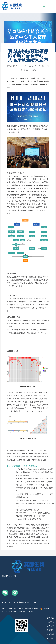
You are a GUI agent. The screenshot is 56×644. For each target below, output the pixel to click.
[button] (44, 6)
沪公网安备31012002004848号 (22, 612)
